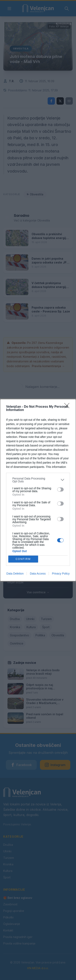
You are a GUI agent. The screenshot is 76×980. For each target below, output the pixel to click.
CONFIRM (23, 559)
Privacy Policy (61, 574)
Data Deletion (15, 574)
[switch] (60, 489)
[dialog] (38, 490)
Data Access (38, 574)
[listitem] (38, 480)
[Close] (68, 407)
